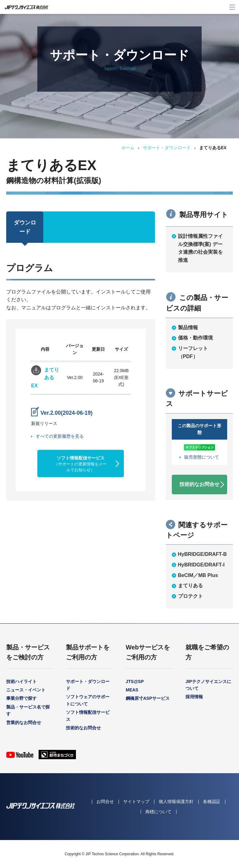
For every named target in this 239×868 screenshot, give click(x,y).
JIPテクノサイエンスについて (208, 685)
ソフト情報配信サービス (80, 464)
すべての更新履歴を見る (60, 436)
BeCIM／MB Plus (198, 575)
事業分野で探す (21, 698)
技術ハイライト (21, 681)
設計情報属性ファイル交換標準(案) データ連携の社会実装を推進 (200, 248)
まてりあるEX (45, 378)
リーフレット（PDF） (193, 352)
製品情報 (188, 328)
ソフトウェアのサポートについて (88, 700)
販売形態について (202, 457)
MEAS (132, 690)
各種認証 (212, 801)
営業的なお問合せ (24, 723)
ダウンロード (25, 227)
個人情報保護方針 (176, 801)
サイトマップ (136, 801)
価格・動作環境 (195, 338)
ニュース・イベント (26, 690)
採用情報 (194, 697)
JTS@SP (135, 681)
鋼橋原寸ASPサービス (148, 698)
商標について (158, 812)
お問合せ (105, 801)
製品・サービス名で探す (28, 710)
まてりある (190, 586)
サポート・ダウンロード (167, 148)
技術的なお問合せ (199, 484)
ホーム (128, 148)
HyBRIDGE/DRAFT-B (202, 554)
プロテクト (190, 596)
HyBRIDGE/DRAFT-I (201, 565)
